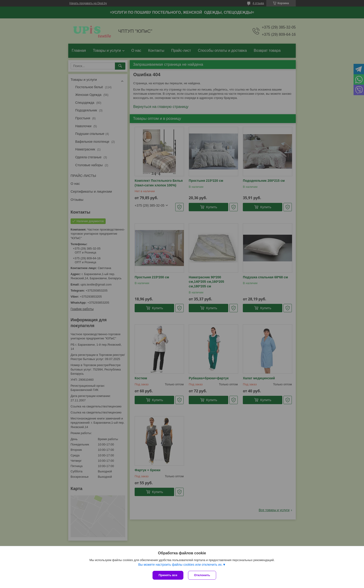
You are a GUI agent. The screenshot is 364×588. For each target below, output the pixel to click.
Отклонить (202, 575)
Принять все (168, 575)
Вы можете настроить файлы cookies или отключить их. (180, 565)
